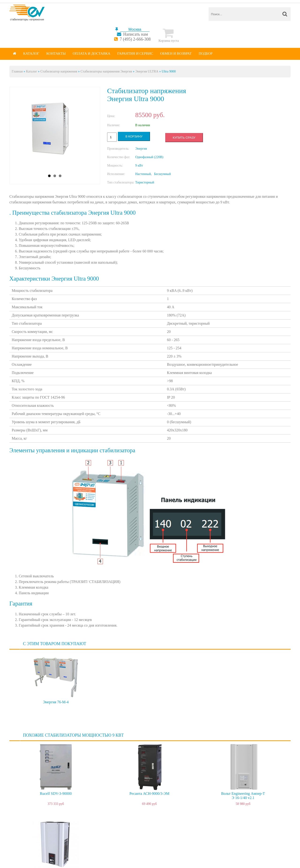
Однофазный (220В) (149, 157)
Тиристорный (145, 182)
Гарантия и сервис (135, 53)
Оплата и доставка (91, 53)
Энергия (141, 149)
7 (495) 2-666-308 (135, 39)
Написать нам (136, 34)
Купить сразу (184, 138)
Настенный (143, 174)
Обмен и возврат (176, 53)
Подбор (206, 53)
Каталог (31, 53)
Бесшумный (162, 174)
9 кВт (139, 166)
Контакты (56, 53)
